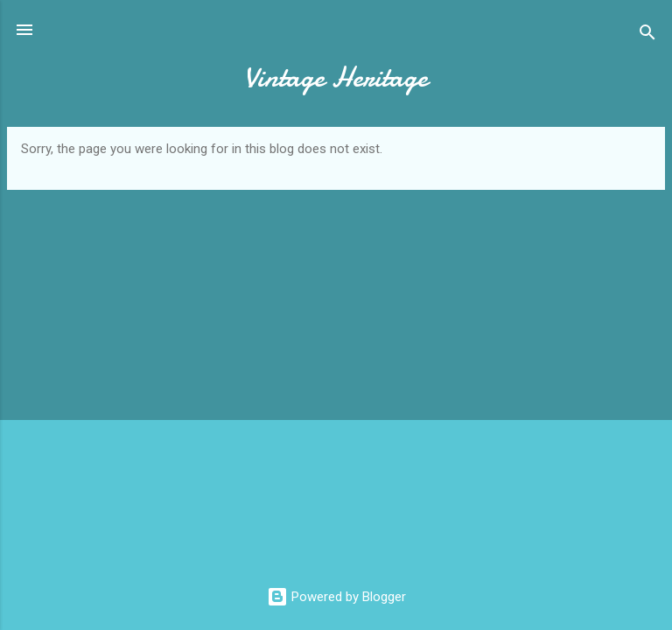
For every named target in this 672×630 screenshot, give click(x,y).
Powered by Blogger (336, 597)
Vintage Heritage (336, 77)
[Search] (647, 35)
